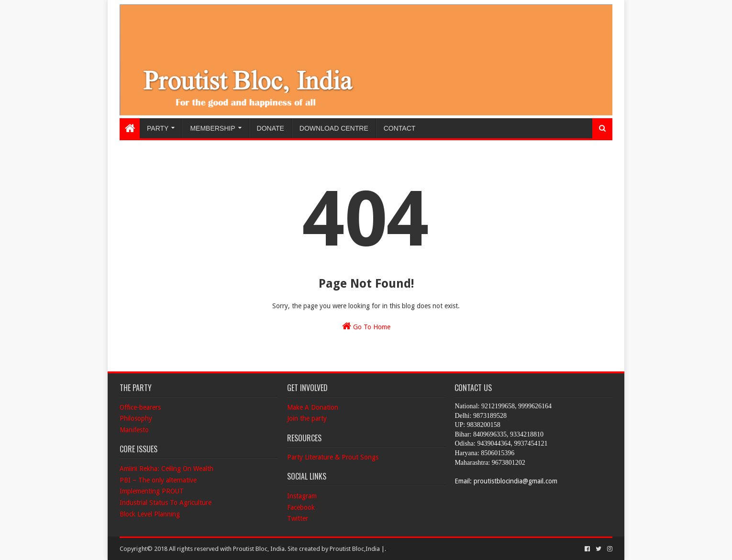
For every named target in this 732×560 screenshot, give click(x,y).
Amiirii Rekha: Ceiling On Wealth (166, 469)
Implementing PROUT (152, 491)
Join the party (307, 418)
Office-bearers (140, 407)
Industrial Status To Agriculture (166, 503)
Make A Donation (313, 407)
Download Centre (334, 128)
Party (158, 128)
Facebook (301, 507)
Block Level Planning (150, 514)
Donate (271, 128)
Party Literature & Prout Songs (333, 457)
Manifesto (134, 430)
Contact (400, 128)
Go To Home (366, 326)
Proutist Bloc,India (355, 549)
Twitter (298, 518)
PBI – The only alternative (158, 480)
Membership (212, 128)
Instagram (302, 496)
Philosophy (136, 418)
